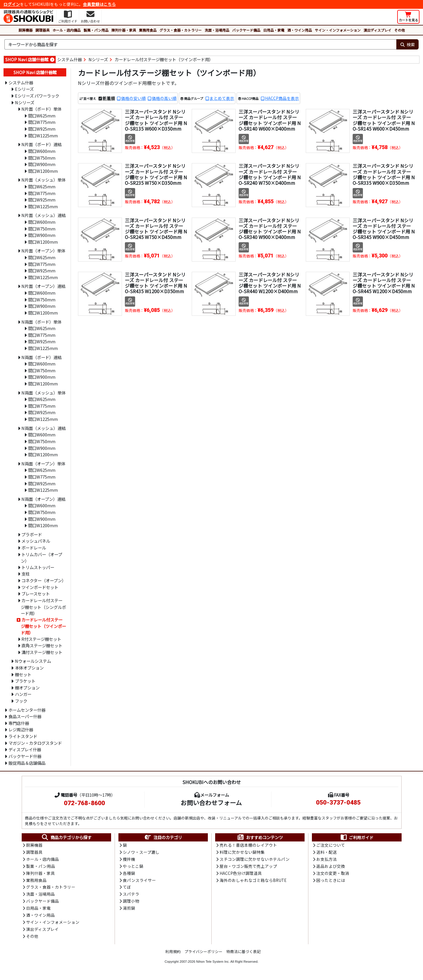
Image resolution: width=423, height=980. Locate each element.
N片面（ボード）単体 (41, 109)
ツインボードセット (40, 587)
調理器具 (43, 30)
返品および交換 (331, 867)
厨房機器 (26, 30)
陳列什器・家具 (124, 30)
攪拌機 (129, 860)
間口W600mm (42, 151)
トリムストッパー (38, 567)
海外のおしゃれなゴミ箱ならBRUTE (253, 881)
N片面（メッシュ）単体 (44, 180)
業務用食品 (148, 30)
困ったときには (331, 881)
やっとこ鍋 (133, 867)
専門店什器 (19, 723)
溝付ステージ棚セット (42, 652)
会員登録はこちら (99, 4)
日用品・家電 (274, 30)
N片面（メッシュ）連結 (44, 215)
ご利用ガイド (357, 837)
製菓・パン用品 (96, 30)
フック (21, 701)
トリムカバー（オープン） (41, 558)
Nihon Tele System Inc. (213, 964)
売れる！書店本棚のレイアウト (248, 845)
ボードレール (34, 548)
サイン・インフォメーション (338, 30)
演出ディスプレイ (377, 30)
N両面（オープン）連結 (43, 499)
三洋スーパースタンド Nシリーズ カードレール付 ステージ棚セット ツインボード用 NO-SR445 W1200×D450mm (384, 283)
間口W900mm (42, 164)
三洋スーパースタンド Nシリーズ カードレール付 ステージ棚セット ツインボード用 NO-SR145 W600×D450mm (384, 120)
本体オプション (29, 668)
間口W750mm (42, 158)
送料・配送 (327, 852)
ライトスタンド (23, 736)
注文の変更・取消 (333, 874)
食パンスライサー (139, 881)
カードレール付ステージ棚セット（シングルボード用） (43, 607)
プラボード (32, 534)
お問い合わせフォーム (211, 803)
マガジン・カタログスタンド (35, 743)
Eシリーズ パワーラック (37, 96)
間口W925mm (42, 129)
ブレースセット (36, 594)
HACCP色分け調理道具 (241, 874)
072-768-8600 (84, 803)
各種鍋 (129, 874)
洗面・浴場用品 (217, 30)
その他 (400, 30)
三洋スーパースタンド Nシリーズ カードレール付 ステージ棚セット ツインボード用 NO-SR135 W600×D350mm (156, 120)
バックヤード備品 (246, 30)
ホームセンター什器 (27, 710)
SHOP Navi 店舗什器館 (27, 59)
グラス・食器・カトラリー (181, 30)
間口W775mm (42, 122)
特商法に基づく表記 (243, 953)
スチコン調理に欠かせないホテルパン (255, 860)
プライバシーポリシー (203, 953)
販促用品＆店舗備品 (27, 763)
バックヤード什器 (25, 756)
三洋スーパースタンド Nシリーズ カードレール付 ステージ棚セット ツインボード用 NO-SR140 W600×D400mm (270, 120)
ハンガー (23, 694)
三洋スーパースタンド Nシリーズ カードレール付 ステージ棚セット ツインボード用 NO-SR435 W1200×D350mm (156, 283)
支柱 (26, 574)
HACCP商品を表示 (282, 98)
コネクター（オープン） (44, 580)
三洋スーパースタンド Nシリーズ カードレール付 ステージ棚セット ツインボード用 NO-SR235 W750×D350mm (156, 174)
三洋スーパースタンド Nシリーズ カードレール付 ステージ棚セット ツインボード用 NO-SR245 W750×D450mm (156, 229)
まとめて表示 (222, 98)
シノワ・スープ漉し (141, 852)
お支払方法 (327, 860)
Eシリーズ (24, 89)
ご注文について (331, 845)
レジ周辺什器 (21, 729)
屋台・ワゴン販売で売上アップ (248, 867)
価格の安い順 (133, 98)
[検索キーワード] (200, 45)
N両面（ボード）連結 (41, 357)
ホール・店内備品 (67, 30)
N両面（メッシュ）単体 (44, 393)
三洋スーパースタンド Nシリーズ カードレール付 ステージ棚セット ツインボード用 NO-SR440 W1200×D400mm (270, 283)
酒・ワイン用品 (300, 30)
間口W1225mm (43, 135)
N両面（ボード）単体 (41, 322)
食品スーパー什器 (25, 716)
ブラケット (25, 681)
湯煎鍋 (129, 909)
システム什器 (69, 59)
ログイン (12, 4)
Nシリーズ (98, 59)
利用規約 (173, 953)
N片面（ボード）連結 (41, 144)
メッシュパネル (36, 541)
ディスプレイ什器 (25, 749)
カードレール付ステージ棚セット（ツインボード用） (164, 59)
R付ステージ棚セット (41, 639)
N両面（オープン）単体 (43, 463)
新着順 (109, 98)
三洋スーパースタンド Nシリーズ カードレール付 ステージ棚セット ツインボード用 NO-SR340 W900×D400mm (270, 229)
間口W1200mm (43, 171)
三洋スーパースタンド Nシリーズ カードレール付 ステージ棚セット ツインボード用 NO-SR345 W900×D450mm (384, 229)
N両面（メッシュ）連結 (44, 428)
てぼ (127, 888)
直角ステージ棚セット (42, 645)
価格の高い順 (164, 98)
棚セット (23, 674)
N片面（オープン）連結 (43, 286)
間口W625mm (42, 116)
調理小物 (131, 902)
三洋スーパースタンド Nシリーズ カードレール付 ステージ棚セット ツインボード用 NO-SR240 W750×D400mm (270, 174)
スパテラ (131, 895)
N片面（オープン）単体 (43, 251)
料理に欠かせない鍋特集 (242, 852)
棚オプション (27, 688)
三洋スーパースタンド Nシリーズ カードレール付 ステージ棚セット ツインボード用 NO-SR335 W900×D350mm (384, 174)
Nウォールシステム (33, 661)
